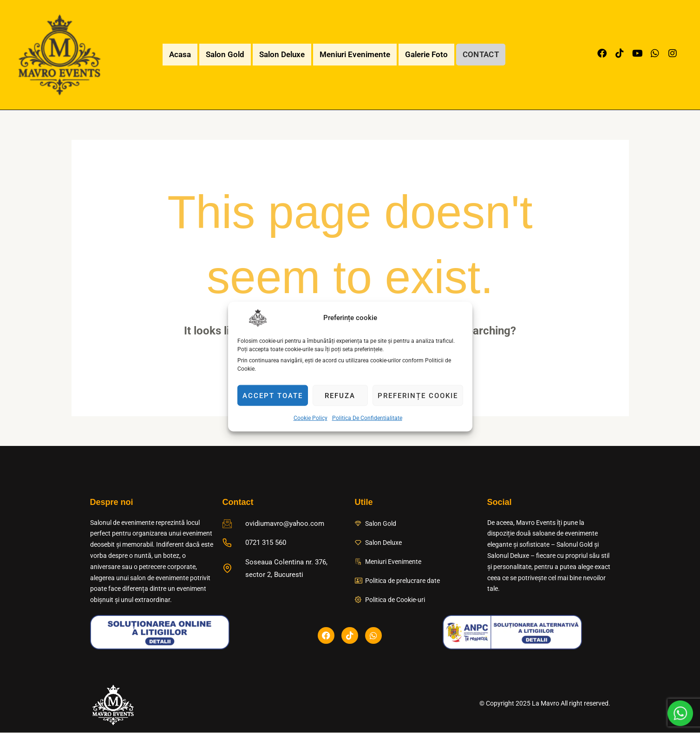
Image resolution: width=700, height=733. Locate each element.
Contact (481, 54)
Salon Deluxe (279, 54)
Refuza (340, 395)
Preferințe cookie (418, 395)
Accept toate (273, 395)
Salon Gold (222, 54)
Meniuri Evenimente (352, 54)
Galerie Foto (424, 54)
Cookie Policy (311, 418)
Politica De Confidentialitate (367, 418)
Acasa (177, 54)
